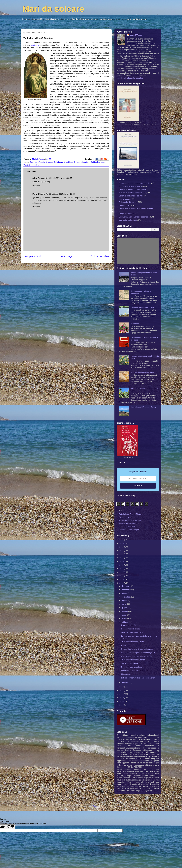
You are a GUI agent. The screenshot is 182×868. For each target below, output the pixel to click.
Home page (66, 256)
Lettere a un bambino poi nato (131, 196)
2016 (122, 576)
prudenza (35, 45)
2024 (122, 547)
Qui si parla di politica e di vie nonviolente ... (72, 162)
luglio (124, 604)
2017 (122, 572)
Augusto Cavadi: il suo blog (130, 520)
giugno (125, 608)
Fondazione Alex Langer (129, 530)
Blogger (96, 806)
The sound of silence (130, 663)
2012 (122, 690)
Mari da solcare (53, 9)
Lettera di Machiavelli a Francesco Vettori (138, 678)
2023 (122, 551)
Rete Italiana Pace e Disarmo (131, 514)
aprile (124, 615)
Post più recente (33, 256)
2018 (122, 568)
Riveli (123, 645)
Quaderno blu (124, 205)
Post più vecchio (99, 256)
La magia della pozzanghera (142, 307)
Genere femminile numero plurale (133, 189)
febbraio (125, 622)
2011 (122, 694)
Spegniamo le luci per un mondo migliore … (139, 653)
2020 (122, 561)
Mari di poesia (125, 199)
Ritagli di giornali (126, 214)
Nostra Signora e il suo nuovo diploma (137, 656)
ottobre (125, 593)
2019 (122, 565)
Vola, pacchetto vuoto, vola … (133, 632)
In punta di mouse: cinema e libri (132, 193)
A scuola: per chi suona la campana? (134, 183)
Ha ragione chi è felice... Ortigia (143, 407)
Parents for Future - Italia (129, 523)
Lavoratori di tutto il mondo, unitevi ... (136, 671)
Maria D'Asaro (38, 159)
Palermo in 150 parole (128, 202)
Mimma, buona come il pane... (143, 372)
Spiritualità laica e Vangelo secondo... (134, 217)
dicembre (126, 586)
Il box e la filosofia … (130, 625)
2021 (122, 558)
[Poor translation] (10, 827)
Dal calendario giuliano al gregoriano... (141, 292)
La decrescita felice (127, 527)
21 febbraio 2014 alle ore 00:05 (59, 178)
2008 (122, 705)
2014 (122, 583)
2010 (122, 698)
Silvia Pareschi (39, 178)
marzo (125, 618)
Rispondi (36, 186)
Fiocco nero (126, 674)
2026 (122, 540)
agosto (125, 600)
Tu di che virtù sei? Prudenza (133, 660)
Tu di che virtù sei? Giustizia (133, 642)
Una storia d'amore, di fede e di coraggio (138, 649)
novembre (126, 590)
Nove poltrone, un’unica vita (133, 667)
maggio (125, 611)
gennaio (125, 682)
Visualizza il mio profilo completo (130, 78)
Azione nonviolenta (127, 517)
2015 (122, 579)
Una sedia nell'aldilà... (128, 220)
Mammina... (135, 324)
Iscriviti (138, 486)
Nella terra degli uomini (131, 629)
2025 (122, 543)
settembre (126, 597)
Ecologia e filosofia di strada (42, 162)
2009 (122, 701)
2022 (122, 554)
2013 (122, 687)
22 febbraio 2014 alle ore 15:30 (62, 194)
